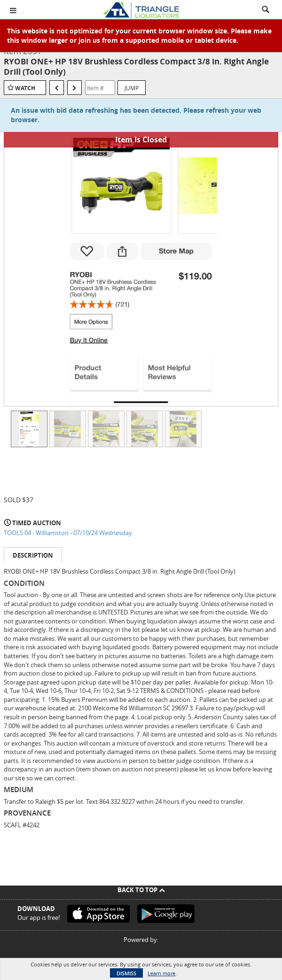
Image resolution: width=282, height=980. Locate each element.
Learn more (161, 973)
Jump (132, 88)
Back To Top (141, 890)
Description (33, 555)
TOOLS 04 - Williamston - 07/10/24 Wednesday (68, 533)
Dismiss (126, 973)
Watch (25, 88)
